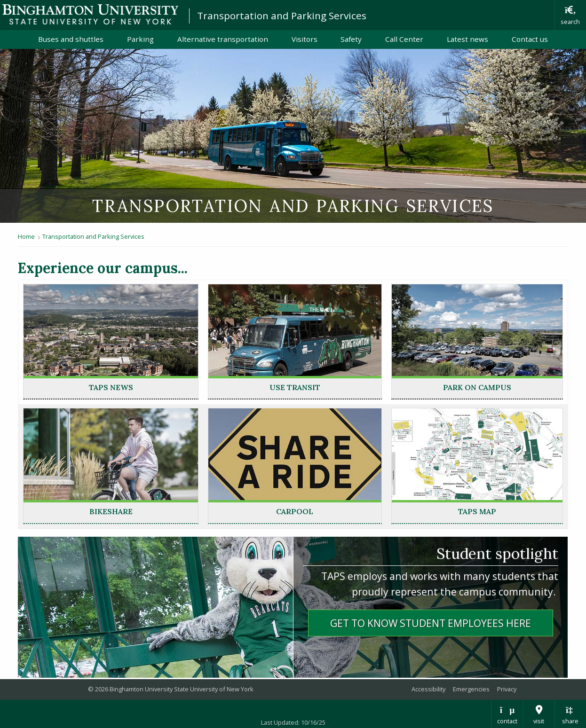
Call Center (404, 39)
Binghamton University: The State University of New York (90, 14)
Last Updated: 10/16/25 (293, 722)
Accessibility (428, 689)
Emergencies (471, 689)
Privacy (507, 689)
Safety (351, 39)
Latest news (467, 39)
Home (26, 236)
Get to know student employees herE (431, 623)
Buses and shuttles (71, 39)
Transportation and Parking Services (282, 16)
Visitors (305, 39)
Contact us (530, 39)
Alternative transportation (223, 39)
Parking (140, 39)
